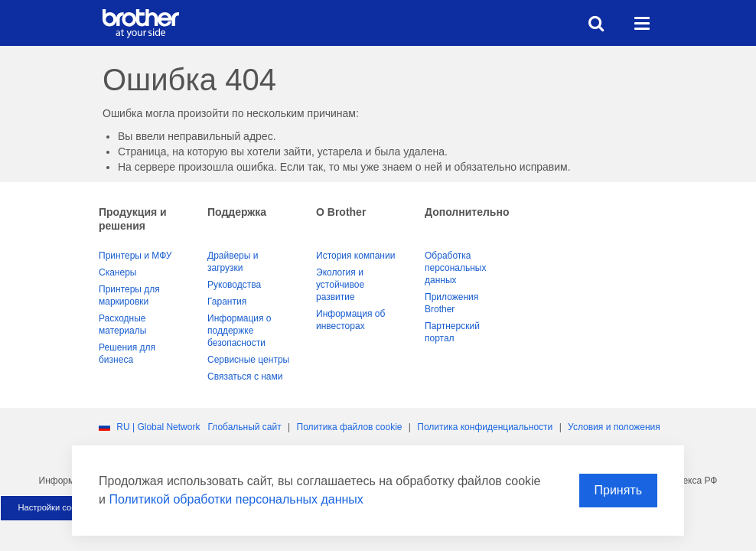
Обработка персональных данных (455, 268)
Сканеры (117, 272)
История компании (355, 256)
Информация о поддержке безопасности (239, 331)
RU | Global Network (158, 427)
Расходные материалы (122, 324)
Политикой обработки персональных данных (236, 499)
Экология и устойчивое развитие (340, 285)
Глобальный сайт (244, 427)
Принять (619, 490)
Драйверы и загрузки (233, 262)
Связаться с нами (245, 377)
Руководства (234, 285)
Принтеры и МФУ (135, 256)
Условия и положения (614, 427)
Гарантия (227, 302)
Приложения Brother (451, 303)
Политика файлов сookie (350, 427)
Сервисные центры (248, 360)
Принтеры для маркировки (129, 295)
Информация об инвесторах (350, 320)
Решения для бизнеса (127, 354)
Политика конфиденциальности (485, 427)
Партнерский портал (452, 332)
